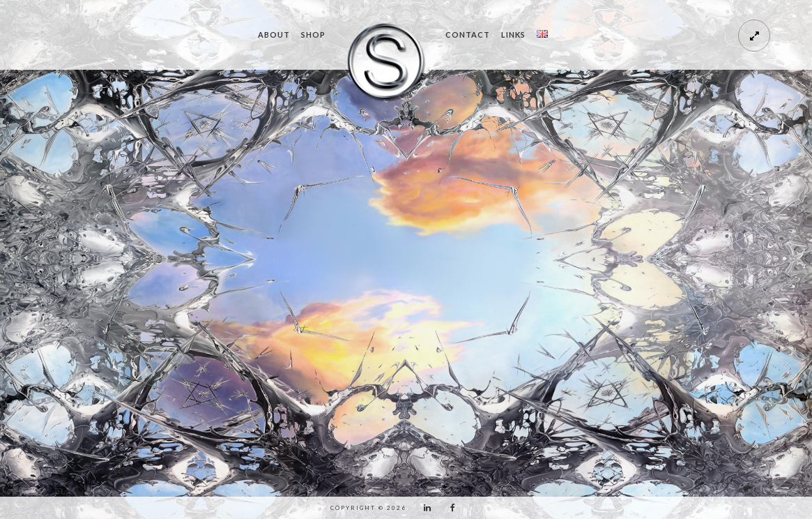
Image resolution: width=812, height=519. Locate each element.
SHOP (313, 35)
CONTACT (468, 35)
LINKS (513, 35)
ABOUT (274, 35)
